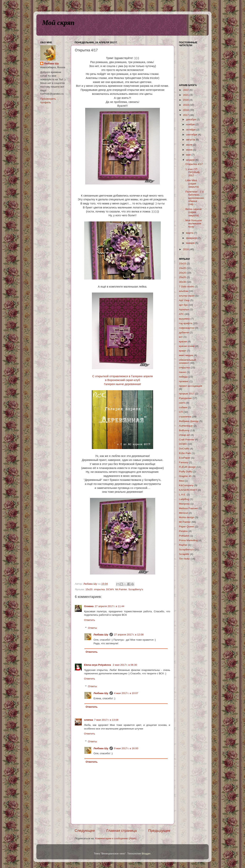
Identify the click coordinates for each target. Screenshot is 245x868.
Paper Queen (187, 527)
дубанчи (184, 332)
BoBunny (184, 430)
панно (183, 372)
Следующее (85, 831)
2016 (186, 249)
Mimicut (183, 513)
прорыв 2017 (187, 394)
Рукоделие (185, 398)
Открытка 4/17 (194, 164)
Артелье (184, 309)
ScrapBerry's (136, 589)
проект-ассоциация (191, 386)
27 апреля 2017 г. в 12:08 (129, 635)
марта (190, 233)
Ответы (93, 628)
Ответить (90, 620)
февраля (192, 238)
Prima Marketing (188, 540)
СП (181, 412)
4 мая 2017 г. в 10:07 (126, 693)
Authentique (186, 426)
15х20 (89, 589)
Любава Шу (101, 635)
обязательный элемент (187, 361)
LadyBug (184, 499)
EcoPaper (185, 458)
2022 (186, 90)
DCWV (110, 589)
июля (189, 145)
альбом (183, 291)
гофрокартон (187, 328)
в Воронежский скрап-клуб (122, 380)
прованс (184, 381)
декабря (191, 119)
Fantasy (184, 462)
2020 (186, 100)
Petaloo (183, 531)
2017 (186, 115)
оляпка (89, 720)
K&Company (186, 485)
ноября (191, 124)
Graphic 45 (185, 476)
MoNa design (187, 517)
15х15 (183, 264)
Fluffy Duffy (185, 472)
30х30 (183, 282)
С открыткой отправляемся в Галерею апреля (122, 376)
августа (191, 140)
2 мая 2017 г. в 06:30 (125, 665)
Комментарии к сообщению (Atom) (116, 838)
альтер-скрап (187, 296)
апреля (191, 160)
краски (183, 341)
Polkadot (184, 536)
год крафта (186, 323)
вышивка (184, 319)
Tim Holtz (184, 559)
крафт (183, 351)
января (191, 243)
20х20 (183, 273)
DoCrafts (184, 449)
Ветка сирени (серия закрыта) (194, 212)
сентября (192, 135)
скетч (182, 403)
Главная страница (122, 831)
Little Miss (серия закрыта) (192, 183)
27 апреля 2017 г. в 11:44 (109, 606)
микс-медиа (186, 355)
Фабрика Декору (189, 421)
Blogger (146, 854)
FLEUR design (187, 467)
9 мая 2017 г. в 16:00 (126, 748)
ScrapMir (184, 554)
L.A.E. (183, 495)
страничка (185, 417)
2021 (186, 95)
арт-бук (183, 305)
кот (181, 337)
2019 (186, 105)
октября (191, 130)
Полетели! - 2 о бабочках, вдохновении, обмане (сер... (195, 198)
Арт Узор (184, 300)
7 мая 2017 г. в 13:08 (106, 720)
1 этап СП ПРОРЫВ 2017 (193, 172)
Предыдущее (159, 831)
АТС (181, 314)
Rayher (183, 545)
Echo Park (185, 453)
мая (189, 155)
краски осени (187, 346)
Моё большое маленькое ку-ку (194, 223)
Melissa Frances (188, 508)
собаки (183, 407)
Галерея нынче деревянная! (122, 384)
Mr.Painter (121, 589)
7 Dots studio (187, 286)
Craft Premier (187, 440)
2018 (186, 110)
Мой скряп (58, 23)
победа (183, 377)
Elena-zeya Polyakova (98, 665)
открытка (99, 589)
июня (189, 150)
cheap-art (184, 435)
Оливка (89, 606)
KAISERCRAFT (188, 490)
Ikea (181, 481)
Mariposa (184, 504)
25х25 (183, 277)
